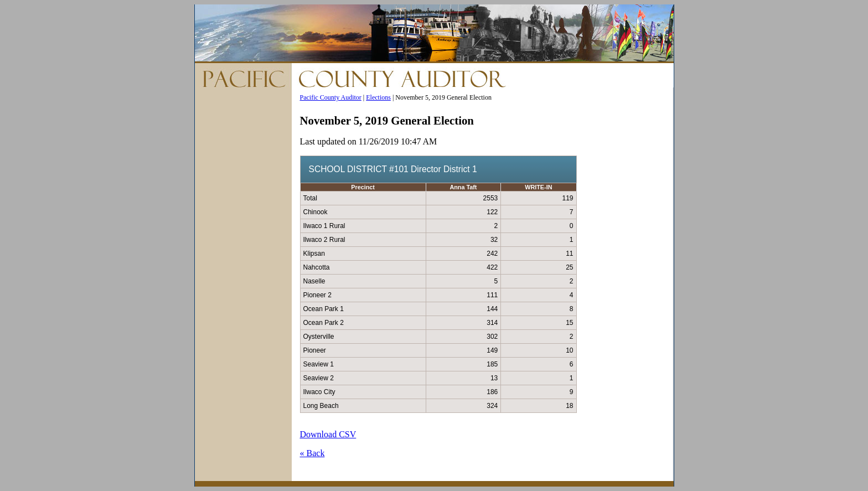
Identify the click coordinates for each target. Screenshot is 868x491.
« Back (312, 453)
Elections (378, 97)
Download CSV (328, 434)
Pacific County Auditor (331, 97)
